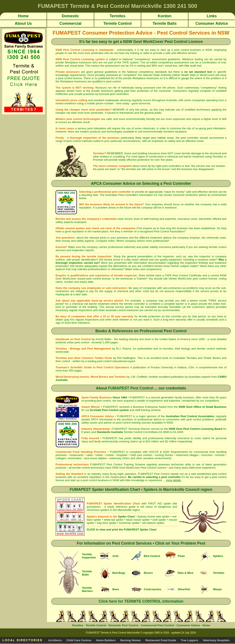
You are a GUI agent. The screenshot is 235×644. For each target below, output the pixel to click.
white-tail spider (114, 520)
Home (206, 625)
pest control (74, 141)
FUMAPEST (125, 416)
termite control (218, 247)
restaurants (76, 455)
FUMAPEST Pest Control (131, 388)
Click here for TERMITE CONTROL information (141, 601)
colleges (61, 458)
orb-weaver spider (153, 523)
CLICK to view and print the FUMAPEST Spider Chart (122, 530)
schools (220, 455)
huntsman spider (129, 523)
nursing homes (164, 455)
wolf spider (159, 520)
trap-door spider (107, 523)
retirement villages (187, 455)
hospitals (122, 455)
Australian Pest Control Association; (190, 416)
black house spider (138, 520)
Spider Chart (126, 517)
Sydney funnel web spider (153, 517)
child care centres (141, 455)
